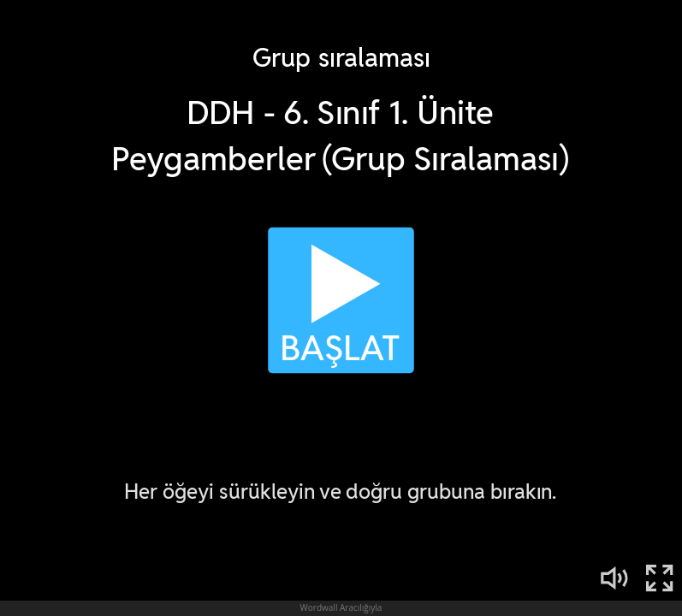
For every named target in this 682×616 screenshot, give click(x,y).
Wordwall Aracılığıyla (341, 607)
